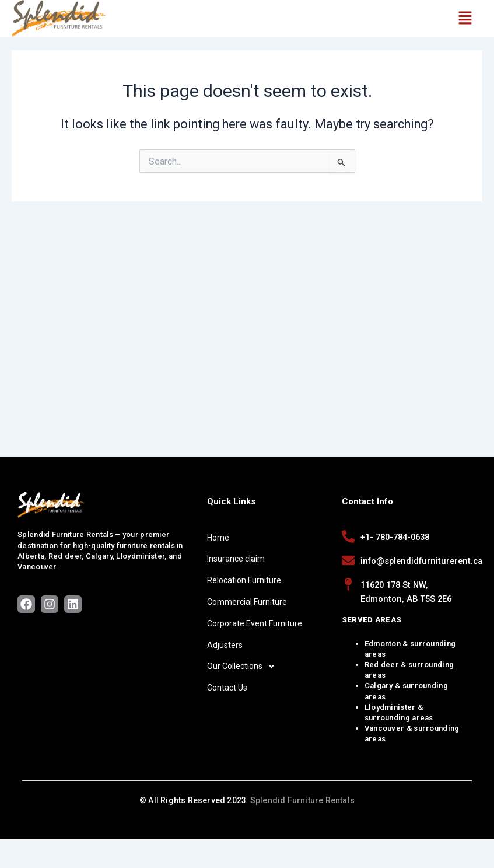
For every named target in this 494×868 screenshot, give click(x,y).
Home (218, 538)
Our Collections (244, 667)
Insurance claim (236, 559)
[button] (465, 19)
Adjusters (225, 645)
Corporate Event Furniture (255, 623)
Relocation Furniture (244, 580)
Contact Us (227, 688)
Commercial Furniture (247, 602)
